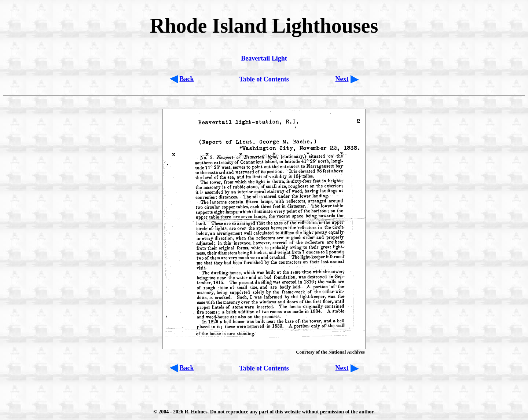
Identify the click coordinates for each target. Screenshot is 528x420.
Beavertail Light (264, 58)
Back (187, 79)
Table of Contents (264, 79)
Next (342, 79)
